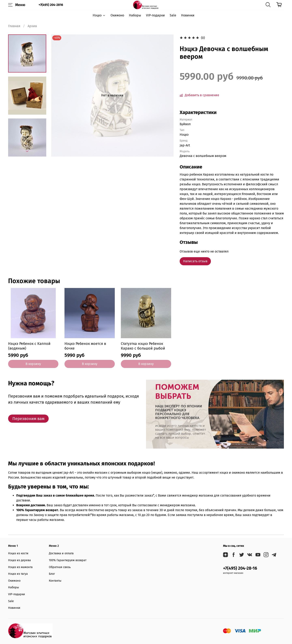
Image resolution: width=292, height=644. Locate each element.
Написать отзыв (195, 261)
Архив (32, 26)
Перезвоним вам (28, 419)
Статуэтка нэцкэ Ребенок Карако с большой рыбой (143, 346)
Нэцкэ (99, 15)
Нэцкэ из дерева (19, 560)
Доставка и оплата (61, 553)
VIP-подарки (155, 15)
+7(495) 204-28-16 (240, 568)
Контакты (55, 581)
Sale (173, 15)
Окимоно (117, 15)
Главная (14, 26)
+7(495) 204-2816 (51, 5)
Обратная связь (60, 567)
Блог (52, 574)
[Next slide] (27, 151)
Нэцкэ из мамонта (20, 567)
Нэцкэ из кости (18, 553)
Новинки (188, 15)
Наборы (135, 15)
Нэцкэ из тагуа (18, 574)
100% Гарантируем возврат (68, 560)
